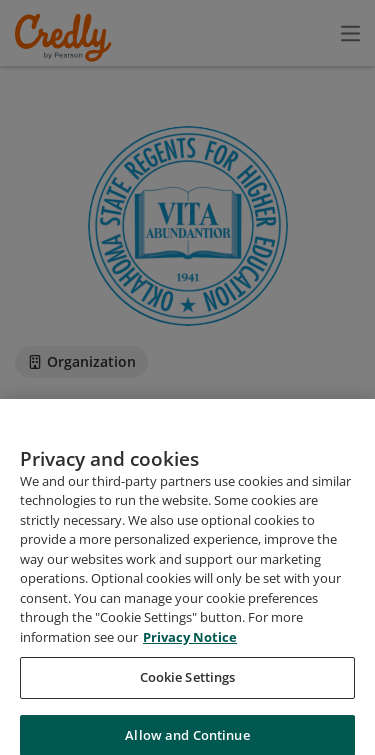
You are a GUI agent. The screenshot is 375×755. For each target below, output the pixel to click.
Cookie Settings (188, 695)
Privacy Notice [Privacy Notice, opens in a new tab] (190, 654)
